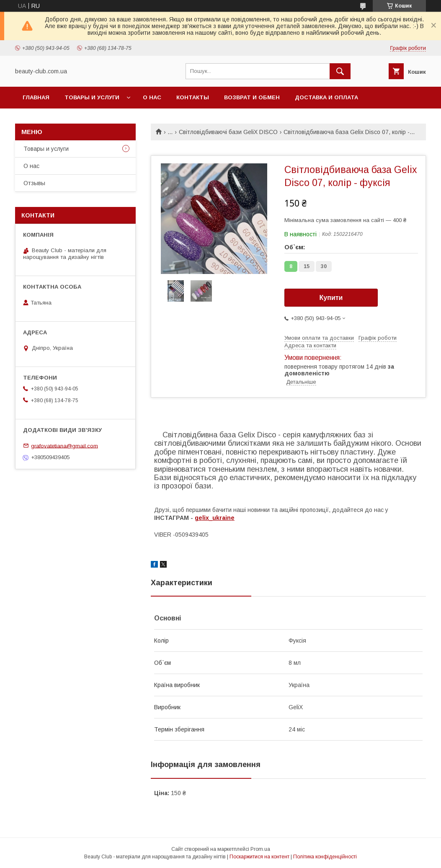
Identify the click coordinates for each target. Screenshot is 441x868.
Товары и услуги (92, 97)
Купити (331, 298)
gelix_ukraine (215, 518)
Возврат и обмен (252, 97)
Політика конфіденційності (325, 857)
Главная (36, 97)
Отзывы (34, 183)
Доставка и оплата (326, 97)
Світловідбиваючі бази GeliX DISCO (228, 132)
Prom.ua (260, 849)
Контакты (193, 97)
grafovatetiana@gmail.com (64, 446)
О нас (152, 97)
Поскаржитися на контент (259, 857)
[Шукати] (340, 71)
